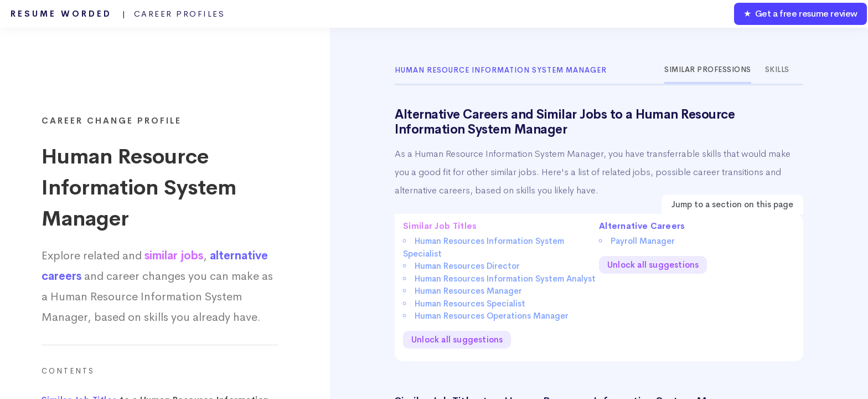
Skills (777, 70)
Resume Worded (118, 14)
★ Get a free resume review (800, 14)
